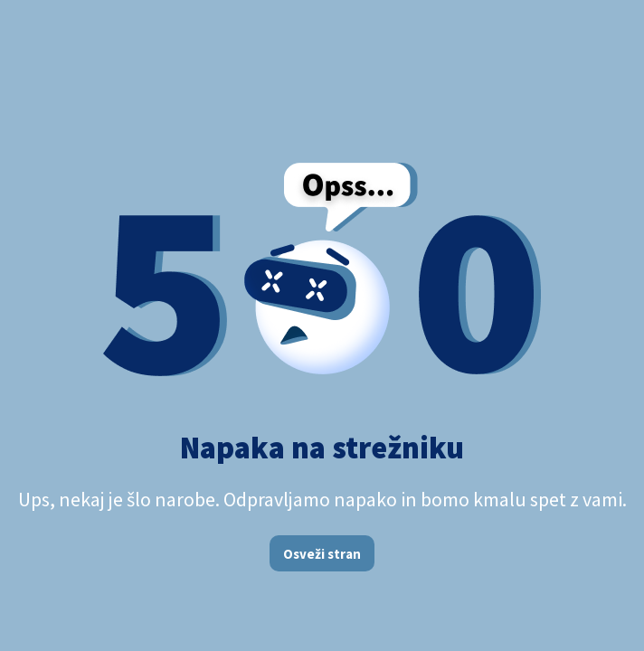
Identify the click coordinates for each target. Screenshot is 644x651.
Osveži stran (322, 554)
